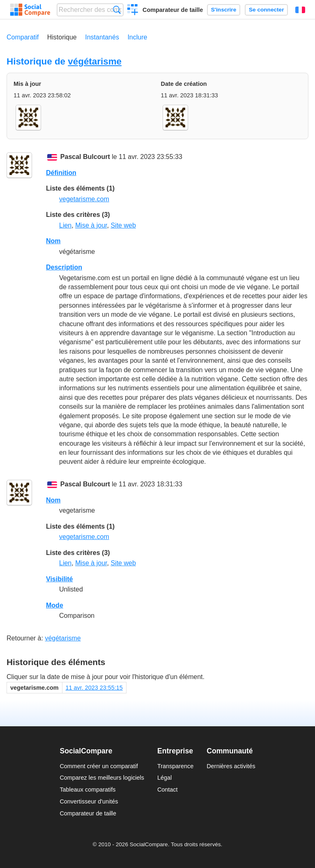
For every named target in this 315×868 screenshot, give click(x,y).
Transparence (175, 766)
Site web (123, 225)
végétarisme (95, 61)
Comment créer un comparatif (99, 766)
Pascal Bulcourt (85, 157)
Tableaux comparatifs (87, 790)
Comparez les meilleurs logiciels (102, 778)
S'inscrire (224, 10)
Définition (61, 173)
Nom (53, 241)
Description (64, 267)
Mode (55, 605)
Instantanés (102, 37)
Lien (65, 225)
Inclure (137, 37)
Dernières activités (231, 766)
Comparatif (23, 37)
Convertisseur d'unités (89, 801)
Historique (62, 37)
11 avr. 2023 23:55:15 (94, 688)
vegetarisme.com (84, 199)
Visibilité (60, 579)
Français (300, 10)
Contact (168, 790)
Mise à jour (91, 225)
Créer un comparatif (133, 11)
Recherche (117, 10)
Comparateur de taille (173, 10)
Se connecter (266, 10)
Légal (164, 778)
